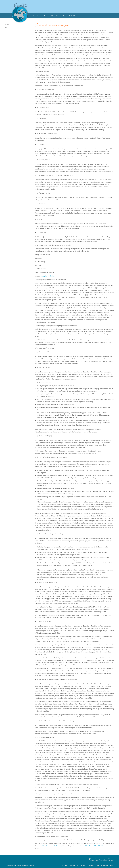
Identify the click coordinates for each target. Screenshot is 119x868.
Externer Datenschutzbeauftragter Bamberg (49, 846)
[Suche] (113, 16)
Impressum (8, 31)
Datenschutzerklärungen (51, 25)
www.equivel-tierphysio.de (48, 276)
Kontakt (7, 24)
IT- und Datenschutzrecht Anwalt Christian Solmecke (95, 846)
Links (6, 28)
